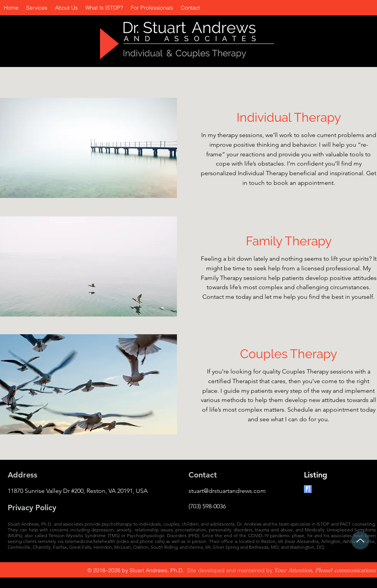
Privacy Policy (32, 508)
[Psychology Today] (308, 489)
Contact (203, 475)
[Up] (360, 540)
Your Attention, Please (302, 570)
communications (355, 570)
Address (23, 475)
